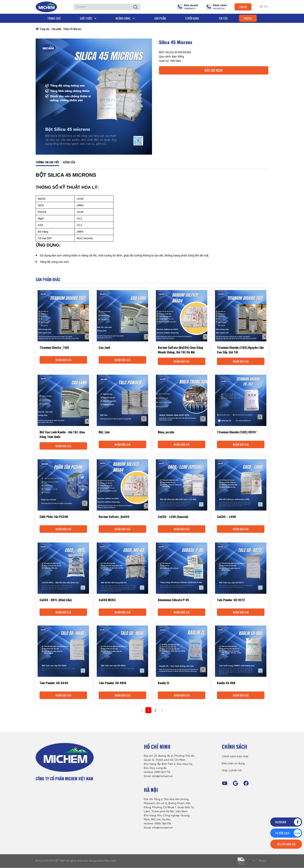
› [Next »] (162, 710)
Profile (248, 18)
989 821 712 (163, 772)
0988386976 (190, 9)
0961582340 (219, 9)
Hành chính (220, 6)
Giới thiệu (88, 18)
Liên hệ (243, 7)
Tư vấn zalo (288, 833)
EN (266, 7)
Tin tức (223, 18)
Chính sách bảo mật (235, 757)
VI (261, 7)
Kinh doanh (191, 6)
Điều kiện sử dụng (233, 764)
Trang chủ (54, 18)
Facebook (288, 822)
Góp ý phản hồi (232, 771)
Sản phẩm (160, 18)
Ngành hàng (125, 18)
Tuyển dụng (192, 18)
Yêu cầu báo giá (286, 844)
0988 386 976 (163, 824)
